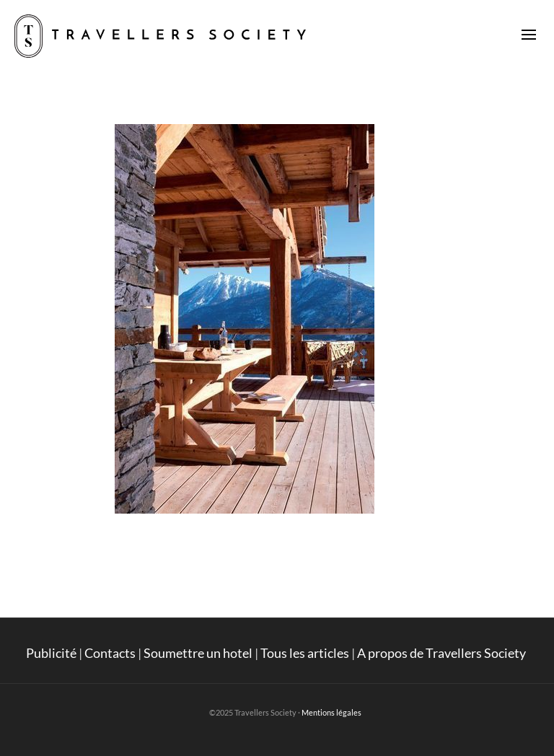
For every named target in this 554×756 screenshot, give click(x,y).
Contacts (110, 653)
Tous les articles (305, 653)
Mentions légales (331, 712)
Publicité (51, 653)
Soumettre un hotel (198, 653)
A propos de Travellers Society (443, 653)
